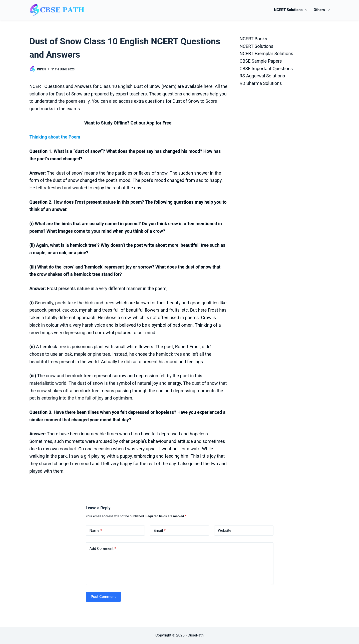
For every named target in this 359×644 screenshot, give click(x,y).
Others (321, 10)
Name (96, 531)
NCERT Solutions (292, 10)
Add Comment (103, 549)
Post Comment (103, 597)
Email (160, 531)
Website (225, 531)
